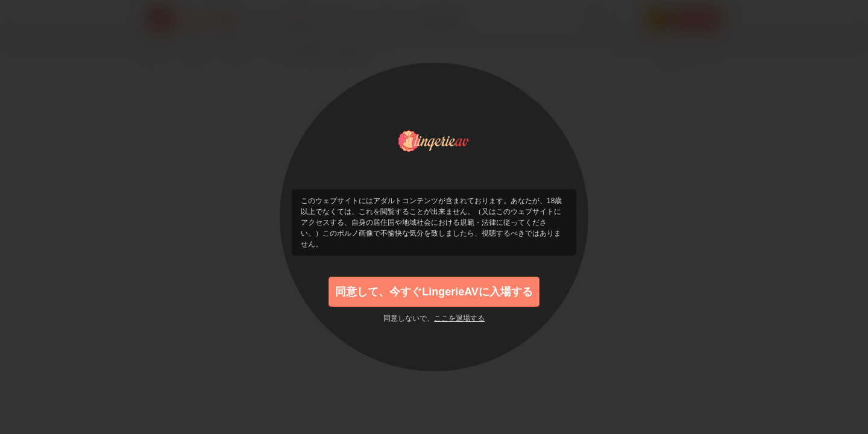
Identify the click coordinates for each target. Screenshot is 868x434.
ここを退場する (459, 318)
